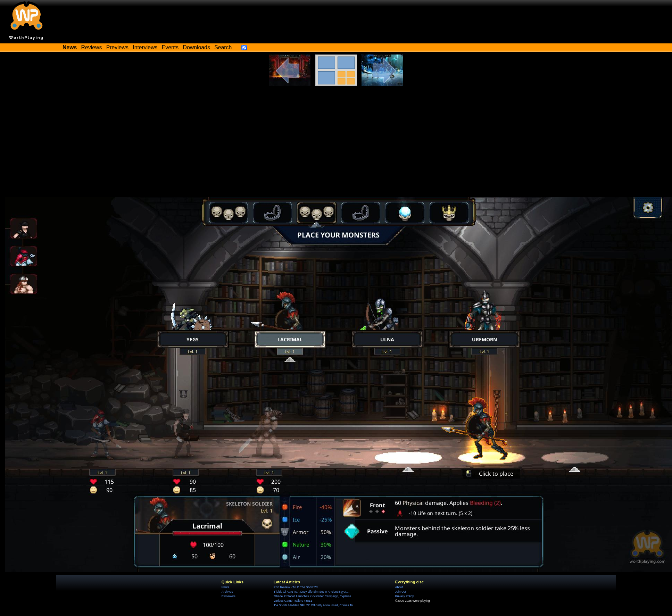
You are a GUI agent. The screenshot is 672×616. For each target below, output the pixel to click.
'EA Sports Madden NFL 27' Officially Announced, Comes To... (314, 605)
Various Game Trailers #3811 (293, 601)
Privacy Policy (404, 596)
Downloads (197, 47)
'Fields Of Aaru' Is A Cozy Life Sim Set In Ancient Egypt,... (312, 592)
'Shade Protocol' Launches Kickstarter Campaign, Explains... (314, 596)
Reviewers (229, 596)
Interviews (145, 47)
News (225, 587)
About (399, 587)
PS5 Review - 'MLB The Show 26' (296, 587)
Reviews (92, 47)
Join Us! (401, 592)
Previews (117, 47)
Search (223, 47)
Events (170, 47)
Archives (227, 592)
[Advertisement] (336, 138)
